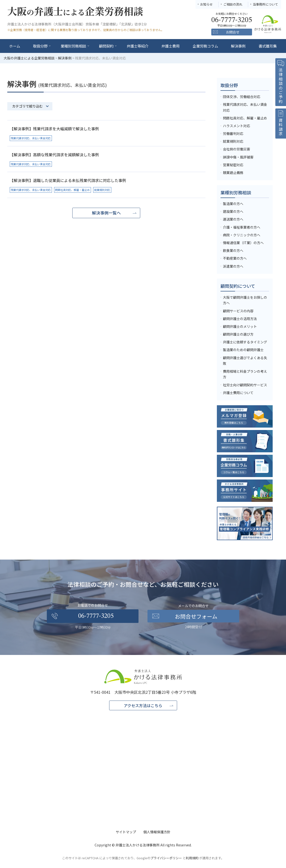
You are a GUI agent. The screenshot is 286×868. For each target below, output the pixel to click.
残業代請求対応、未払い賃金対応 (245, 107)
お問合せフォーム (196, 616)
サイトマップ (126, 832)
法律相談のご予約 (281, 86)
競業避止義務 (233, 173)
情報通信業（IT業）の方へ (243, 243)
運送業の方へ (233, 219)
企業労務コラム (205, 46)
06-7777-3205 (96, 616)
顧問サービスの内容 (238, 311)
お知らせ (206, 4)
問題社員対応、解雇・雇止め (245, 118)
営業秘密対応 (233, 165)
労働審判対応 (233, 133)
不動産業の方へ (235, 258)
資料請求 (281, 127)
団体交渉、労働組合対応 (242, 97)
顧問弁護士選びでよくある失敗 (245, 361)
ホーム (15, 46)
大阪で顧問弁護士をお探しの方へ (245, 300)
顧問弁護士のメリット (240, 326)
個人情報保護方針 (157, 832)
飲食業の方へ (233, 250)
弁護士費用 (170, 46)
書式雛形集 (268, 46)
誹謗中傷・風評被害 (238, 157)
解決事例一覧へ (106, 213)
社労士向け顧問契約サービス (245, 385)
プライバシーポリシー (166, 858)
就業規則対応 (233, 141)
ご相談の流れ (233, 4)
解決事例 (238, 46)
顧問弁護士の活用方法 (240, 319)
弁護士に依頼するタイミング (245, 342)
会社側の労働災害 (237, 149)
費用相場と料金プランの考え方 (245, 374)
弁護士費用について (238, 393)
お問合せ (233, 32)
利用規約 (192, 858)
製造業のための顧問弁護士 (243, 350)
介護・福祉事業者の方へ (242, 227)
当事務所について (265, 4)
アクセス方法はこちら (143, 705)
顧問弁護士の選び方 (238, 334)
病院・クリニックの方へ (242, 235)
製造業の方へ (233, 204)
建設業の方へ (233, 211)
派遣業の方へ (233, 266)
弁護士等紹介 (138, 46)
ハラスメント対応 (237, 126)
